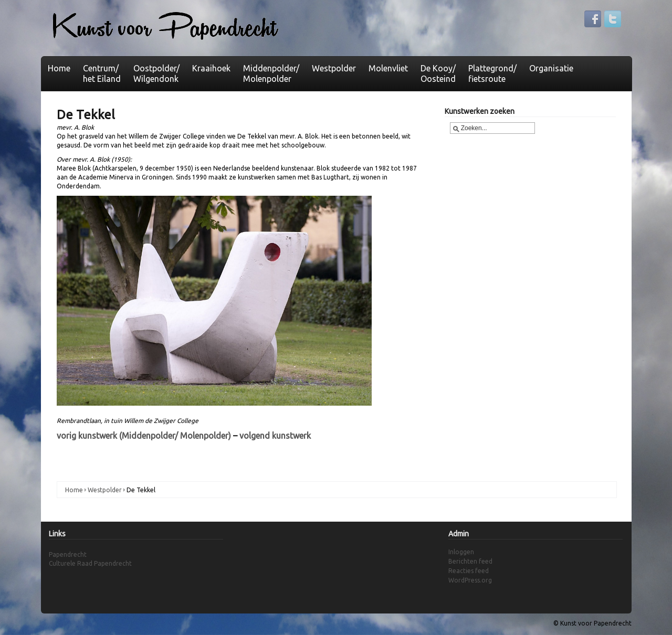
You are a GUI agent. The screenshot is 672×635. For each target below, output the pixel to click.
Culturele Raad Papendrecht (90, 563)
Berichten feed (470, 561)
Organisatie (551, 68)
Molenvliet (388, 68)
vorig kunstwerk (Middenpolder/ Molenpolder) (144, 436)
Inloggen (461, 552)
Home (59, 68)
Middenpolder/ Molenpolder (271, 73)
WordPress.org (470, 580)
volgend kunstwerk (275, 436)
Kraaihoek (211, 68)
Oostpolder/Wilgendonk (156, 73)
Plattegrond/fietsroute (492, 73)
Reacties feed (469, 571)
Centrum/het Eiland (102, 73)
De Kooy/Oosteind (438, 73)
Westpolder (334, 68)
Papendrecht (68, 554)
